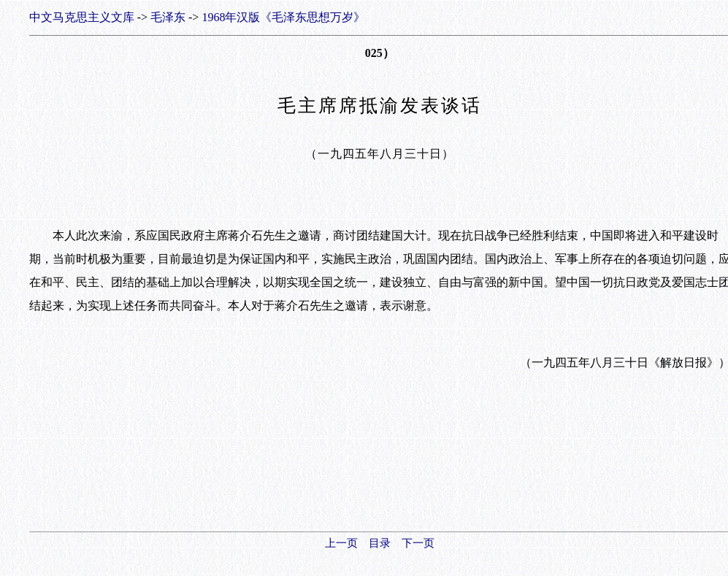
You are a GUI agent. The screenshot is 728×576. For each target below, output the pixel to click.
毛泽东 (168, 17)
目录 (380, 543)
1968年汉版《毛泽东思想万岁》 (283, 17)
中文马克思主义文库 (82, 17)
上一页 (341, 543)
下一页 (418, 543)
